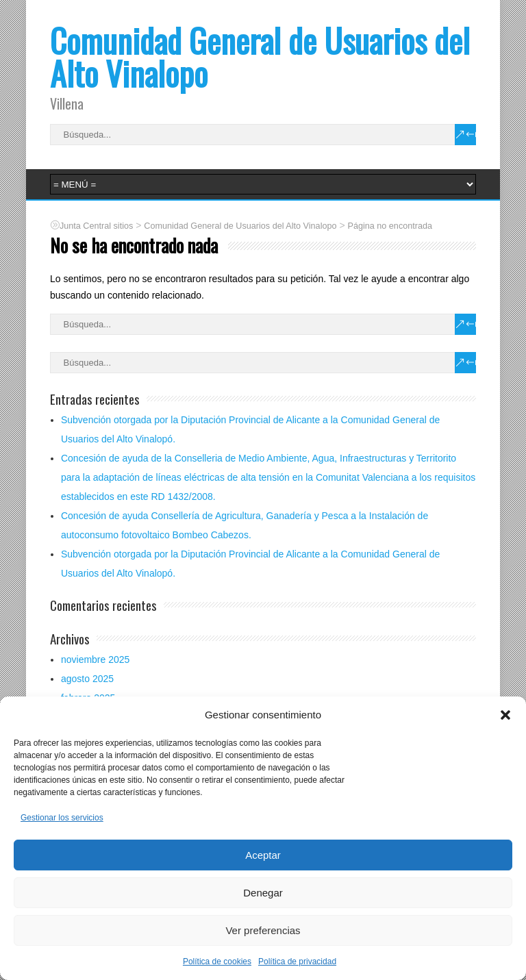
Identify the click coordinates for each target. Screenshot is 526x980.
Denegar (263, 893)
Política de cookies (217, 962)
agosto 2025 (87, 679)
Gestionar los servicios (62, 818)
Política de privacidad (297, 962)
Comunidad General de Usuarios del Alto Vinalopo (260, 56)
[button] (505, 715)
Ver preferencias (263, 930)
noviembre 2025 (95, 659)
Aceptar (263, 855)
